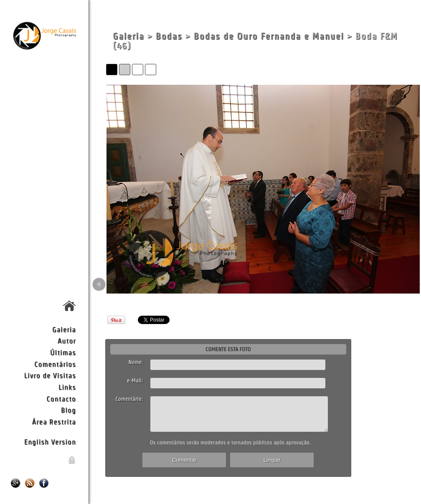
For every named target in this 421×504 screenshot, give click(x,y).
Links (67, 387)
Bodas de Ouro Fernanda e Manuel (269, 36)
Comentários (55, 364)
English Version (50, 442)
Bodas (169, 36)
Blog (68, 410)
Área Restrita (54, 422)
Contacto (61, 399)
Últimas (63, 352)
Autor (67, 341)
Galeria (64, 329)
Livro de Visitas (50, 375)
